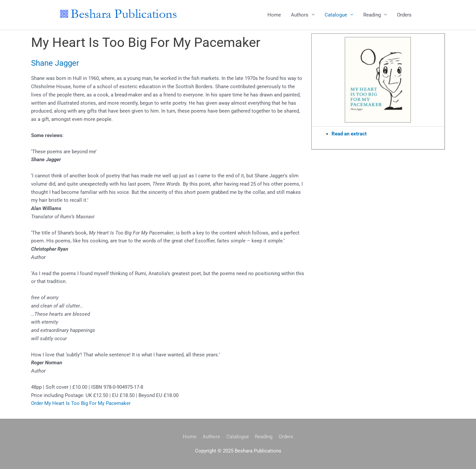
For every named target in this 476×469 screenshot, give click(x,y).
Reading (372, 15)
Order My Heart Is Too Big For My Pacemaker (81, 404)
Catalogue (336, 15)
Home (274, 15)
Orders (404, 15)
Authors (300, 15)
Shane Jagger (55, 63)
